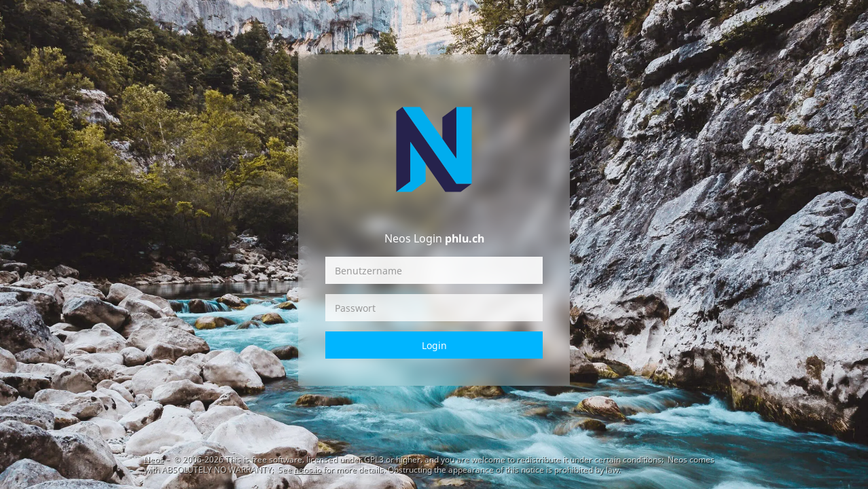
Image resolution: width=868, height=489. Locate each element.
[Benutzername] (434, 270)
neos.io (308, 470)
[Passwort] (434, 308)
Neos (154, 459)
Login (434, 345)
